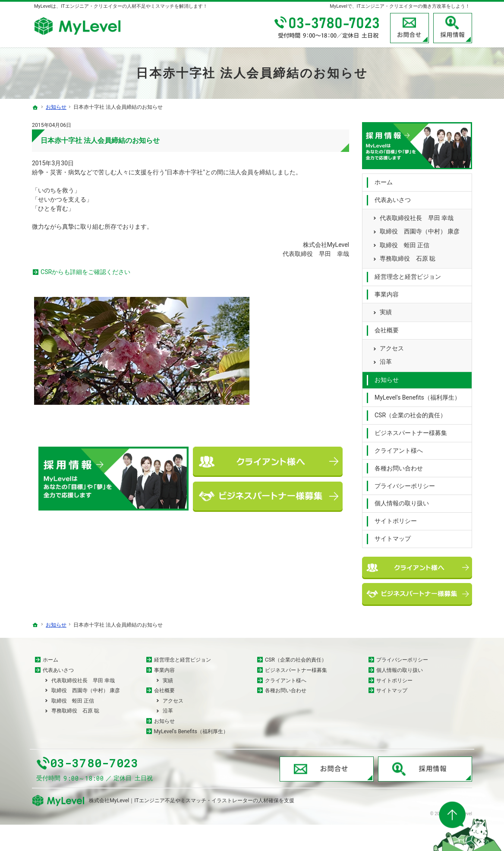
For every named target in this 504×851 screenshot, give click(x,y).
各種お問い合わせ (399, 466)
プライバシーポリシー (405, 484)
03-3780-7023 (328, 28)
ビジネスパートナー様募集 (411, 431)
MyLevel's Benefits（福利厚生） (417, 396)
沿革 (386, 360)
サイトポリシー (396, 519)
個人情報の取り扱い (402, 501)
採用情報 (453, 28)
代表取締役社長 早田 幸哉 (417, 216)
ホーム (384, 180)
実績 (386, 310)
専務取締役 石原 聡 (408, 257)
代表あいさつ (393, 198)
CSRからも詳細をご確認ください (85, 272)
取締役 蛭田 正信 (405, 243)
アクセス (392, 346)
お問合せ (409, 28)
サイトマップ (393, 537)
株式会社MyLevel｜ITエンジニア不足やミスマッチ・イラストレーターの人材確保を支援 (192, 827)
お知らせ (387, 378)
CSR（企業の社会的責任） (410, 413)
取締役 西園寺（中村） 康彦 (420, 230)
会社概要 (387, 328)
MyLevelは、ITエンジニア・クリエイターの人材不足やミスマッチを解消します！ (121, 6)
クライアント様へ (399, 448)
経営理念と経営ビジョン (408, 274)
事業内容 (387, 292)
